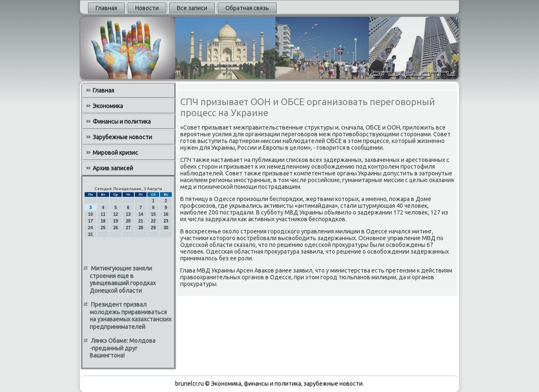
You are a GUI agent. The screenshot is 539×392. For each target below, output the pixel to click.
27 (128, 228)
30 (166, 228)
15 (153, 214)
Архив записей (113, 168)
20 (128, 221)
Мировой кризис (115, 153)
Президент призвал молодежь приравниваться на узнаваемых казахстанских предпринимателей (131, 316)
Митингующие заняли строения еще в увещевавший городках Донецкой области (123, 279)
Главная (106, 8)
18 (103, 221)
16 (166, 214)
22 (153, 221)
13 (128, 214)
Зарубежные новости (122, 137)
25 (103, 228)
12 (116, 214)
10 (90, 214)
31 (90, 234)
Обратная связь (247, 8)
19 (116, 221)
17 (90, 221)
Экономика (108, 106)
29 (153, 228)
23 (166, 221)
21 (141, 221)
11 (103, 214)
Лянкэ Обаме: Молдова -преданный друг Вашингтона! (123, 348)
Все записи (192, 8)
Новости (147, 8)
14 (141, 214)
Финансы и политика (122, 122)
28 (141, 228)
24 (90, 228)
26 (116, 228)
